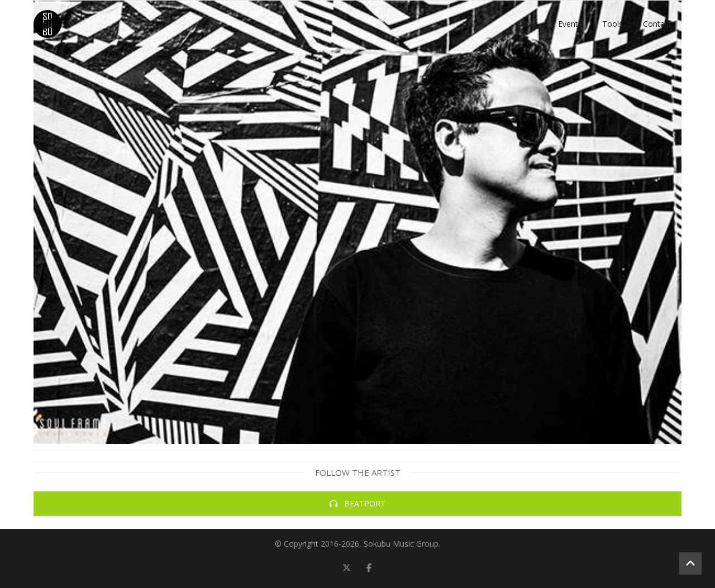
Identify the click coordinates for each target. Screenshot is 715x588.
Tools (612, 24)
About (527, 24)
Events (570, 24)
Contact (657, 24)
